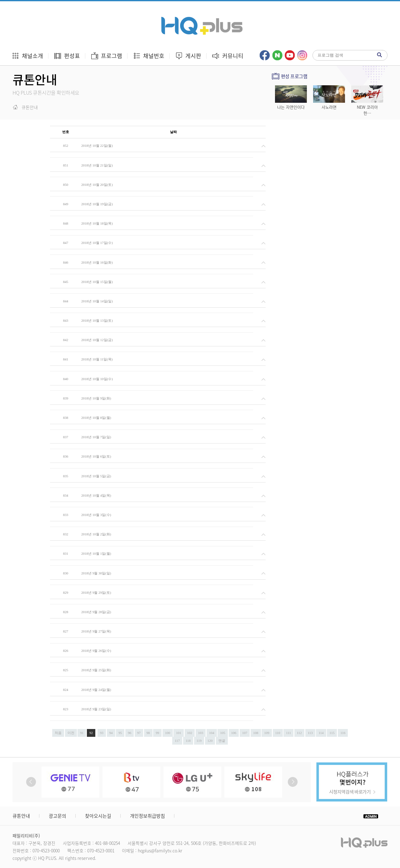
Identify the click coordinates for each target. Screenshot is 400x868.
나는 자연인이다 (291, 107)
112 (299, 733)
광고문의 (57, 816)
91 (82, 733)
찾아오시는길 (98, 816)
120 (210, 741)
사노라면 (329, 107)
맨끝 (222, 741)
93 (102, 733)
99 (157, 733)
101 (179, 733)
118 (188, 741)
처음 (58, 733)
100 (168, 733)
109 (267, 733)
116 (343, 733)
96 (130, 733)
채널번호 (149, 56)
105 (223, 733)
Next (293, 782)
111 (288, 733)
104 (212, 733)
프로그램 (106, 56)
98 (148, 733)
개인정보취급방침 (147, 816)
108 (256, 733)
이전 (71, 733)
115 (332, 733)
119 (199, 741)
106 (234, 733)
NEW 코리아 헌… (367, 110)
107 (245, 733)
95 (120, 733)
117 (177, 741)
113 (310, 733)
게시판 (188, 56)
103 (201, 733)
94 (111, 733)
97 (139, 733)
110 (278, 733)
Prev (31, 782)
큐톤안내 (21, 816)
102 (190, 733)
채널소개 (27, 56)
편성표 (67, 56)
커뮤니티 (228, 56)
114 (321, 733)
